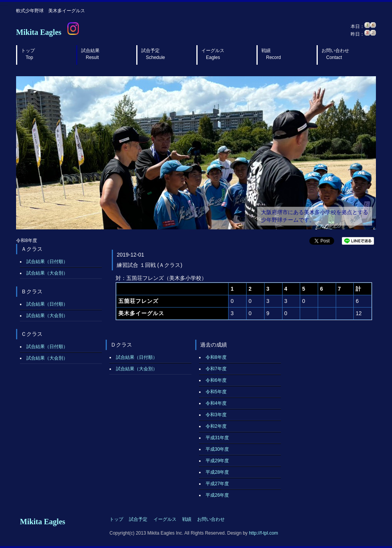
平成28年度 (217, 472)
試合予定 (153, 54)
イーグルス (213, 54)
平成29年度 (217, 461)
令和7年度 (216, 369)
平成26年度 (217, 495)
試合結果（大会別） (47, 273)
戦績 (271, 54)
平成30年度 (217, 449)
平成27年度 (217, 484)
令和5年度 (216, 392)
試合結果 (90, 54)
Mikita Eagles (39, 32)
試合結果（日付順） (47, 262)
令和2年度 (216, 426)
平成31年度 (217, 438)
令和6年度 (216, 380)
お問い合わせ (335, 54)
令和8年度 (216, 357)
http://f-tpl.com (263, 533)
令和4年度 (216, 403)
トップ (28, 54)
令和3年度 (216, 415)
